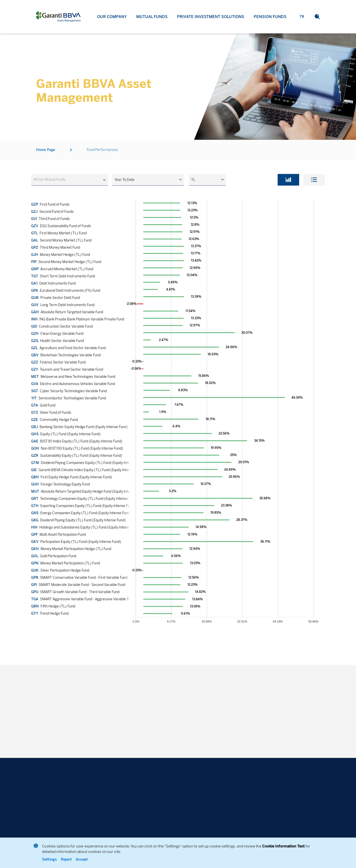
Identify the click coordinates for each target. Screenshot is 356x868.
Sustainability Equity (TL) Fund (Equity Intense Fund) (77, 456)
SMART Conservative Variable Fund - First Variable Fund (79, 578)
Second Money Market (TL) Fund (61, 240)
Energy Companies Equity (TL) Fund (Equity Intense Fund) (81, 513)
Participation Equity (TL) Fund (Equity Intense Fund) (76, 542)
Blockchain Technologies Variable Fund (66, 355)
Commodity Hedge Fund (55, 420)
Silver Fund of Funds (51, 413)
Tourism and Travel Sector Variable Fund (67, 370)
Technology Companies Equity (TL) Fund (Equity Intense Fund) (84, 499)
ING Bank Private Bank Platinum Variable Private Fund (78, 319)
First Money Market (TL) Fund (59, 233)
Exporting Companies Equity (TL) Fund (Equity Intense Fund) (83, 506)
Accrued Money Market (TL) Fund (62, 269)
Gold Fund (43, 405)
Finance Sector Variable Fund (58, 362)
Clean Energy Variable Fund (57, 334)
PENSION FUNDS (270, 17)
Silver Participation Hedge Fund (60, 570)
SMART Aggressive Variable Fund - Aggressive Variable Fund (83, 599)
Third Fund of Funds (50, 219)
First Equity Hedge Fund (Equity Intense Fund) (72, 477)
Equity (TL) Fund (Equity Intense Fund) (66, 434)
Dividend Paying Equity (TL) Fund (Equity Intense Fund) (78, 520)
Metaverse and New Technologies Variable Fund (73, 377)
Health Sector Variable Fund (57, 341)
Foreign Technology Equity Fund (60, 484)
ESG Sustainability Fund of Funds (61, 226)
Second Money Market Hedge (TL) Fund (66, 262)
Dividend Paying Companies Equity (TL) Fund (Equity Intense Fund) (88, 463)
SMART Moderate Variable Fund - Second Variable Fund (78, 585)
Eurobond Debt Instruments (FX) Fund (66, 291)
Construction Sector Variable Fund (62, 326)
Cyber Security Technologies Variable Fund (69, 391)
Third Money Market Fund (56, 248)
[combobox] (70, 180)
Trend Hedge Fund (50, 614)
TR (302, 17)
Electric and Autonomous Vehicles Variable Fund (73, 384)
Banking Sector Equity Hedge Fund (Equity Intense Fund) (80, 427)
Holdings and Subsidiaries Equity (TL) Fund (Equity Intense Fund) (86, 527)
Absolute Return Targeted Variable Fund (67, 312)
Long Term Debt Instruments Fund (63, 305)
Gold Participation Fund (54, 556)
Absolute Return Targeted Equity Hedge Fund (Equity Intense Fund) (88, 492)
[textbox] (52, 180)
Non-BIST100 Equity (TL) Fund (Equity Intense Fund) (77, 448)
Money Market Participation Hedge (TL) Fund (71, 549)
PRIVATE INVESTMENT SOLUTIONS (211, 17)
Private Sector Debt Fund (56, 298)
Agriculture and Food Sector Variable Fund (68, 348)
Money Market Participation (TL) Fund (66, 563)
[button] (317, 17)
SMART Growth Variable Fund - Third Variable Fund (75, 592)
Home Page (46, 150)
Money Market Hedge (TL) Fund (61, 255)
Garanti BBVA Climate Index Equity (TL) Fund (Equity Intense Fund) (88, 470)
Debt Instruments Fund (53, 283)
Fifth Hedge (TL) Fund (53, 606)
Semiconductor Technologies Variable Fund (68, 398)
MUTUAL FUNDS (152, 17)
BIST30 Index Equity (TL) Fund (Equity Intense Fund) (77, 441)
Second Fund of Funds (52, 212)
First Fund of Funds (50, 205)
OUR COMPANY (112, 17)
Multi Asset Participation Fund (58, 535)
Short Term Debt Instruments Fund (63, 276)
